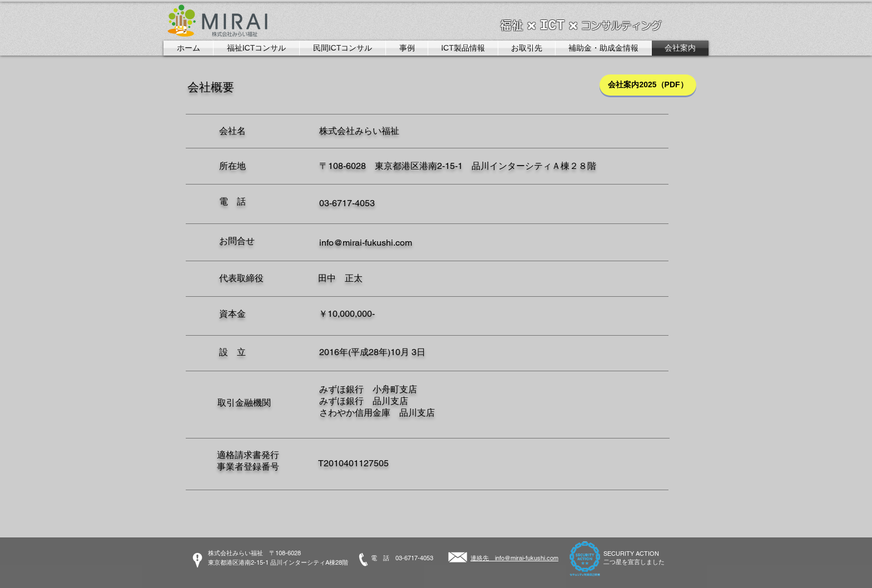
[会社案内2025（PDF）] (648, 85)
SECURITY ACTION (631, 554)
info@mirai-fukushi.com (366, 243)
